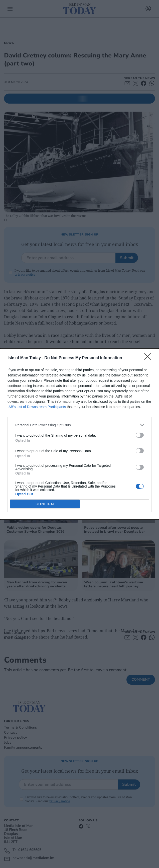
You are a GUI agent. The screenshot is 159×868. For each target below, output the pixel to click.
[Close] (149, 358)
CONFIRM (45, 504)
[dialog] (79, 434)
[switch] (140, 435)
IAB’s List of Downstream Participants (37, 407)
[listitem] (79, 425)
